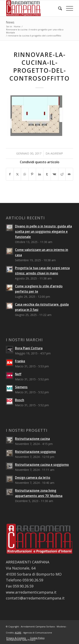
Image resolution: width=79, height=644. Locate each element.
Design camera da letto (33, 478)
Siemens (21, 387)
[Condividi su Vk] (54, 174)
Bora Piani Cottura (29, 348)
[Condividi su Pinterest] (32, 174)
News (10, 22)
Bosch (20, 400)
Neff (18, 374)
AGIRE (18, 633)
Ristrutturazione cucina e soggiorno (42, 465)
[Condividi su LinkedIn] (40, 174)
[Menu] (68, 8)
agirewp (57, 153)
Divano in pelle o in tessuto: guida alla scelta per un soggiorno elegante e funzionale (43, 231)
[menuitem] (58, 8)
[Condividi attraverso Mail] (69, 174)
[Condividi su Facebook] (10, 174)
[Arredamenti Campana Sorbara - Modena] (33, 8)
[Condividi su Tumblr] (47, 174)
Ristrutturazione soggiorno (35, 452)
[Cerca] (58, 8)
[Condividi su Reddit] (62, 174)
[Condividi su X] (17, 174)
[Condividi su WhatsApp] (25, 174)
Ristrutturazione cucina (32, 439)
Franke (20, 361)
